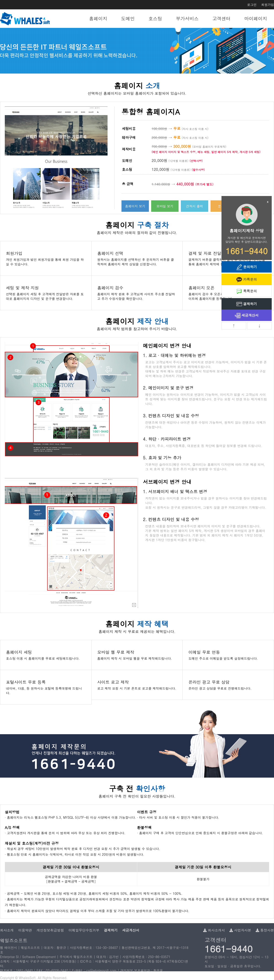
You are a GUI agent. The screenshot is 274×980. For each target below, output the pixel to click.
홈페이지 (98, 18)
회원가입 (268, 5)
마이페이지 (256, 18)
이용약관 (25, 930)
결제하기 (247, 304)
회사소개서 (214, 930)
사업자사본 (240, 930)
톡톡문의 (247, 291)
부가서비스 (187, 18)
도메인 (128, 18)
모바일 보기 (165, 206)
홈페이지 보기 (135, 206)
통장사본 (265, 930)
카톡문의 (247, 280)
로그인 (252, 5)
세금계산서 (247, 316)
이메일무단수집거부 (84, 930)
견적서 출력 (195, 206)
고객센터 (221, 18)
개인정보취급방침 (50, 930)
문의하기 (247, 267)
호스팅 (155, 18)
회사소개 (7, 930)
